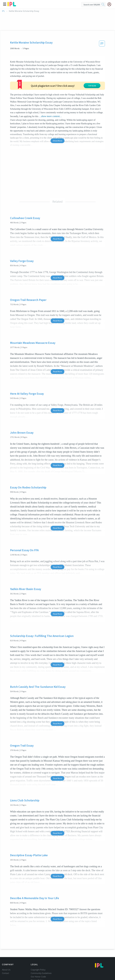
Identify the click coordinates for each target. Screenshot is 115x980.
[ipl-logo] (12, 5)
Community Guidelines (41, 955)
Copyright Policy (38, 951)
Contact (6, 955)
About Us (6, 951)
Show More (57, 122)
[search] (103, 5)
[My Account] (110, 4)
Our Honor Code (38, 958)
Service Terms (37, 965)
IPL (3, 11)
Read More (57, 220)
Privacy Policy (37, 962)
